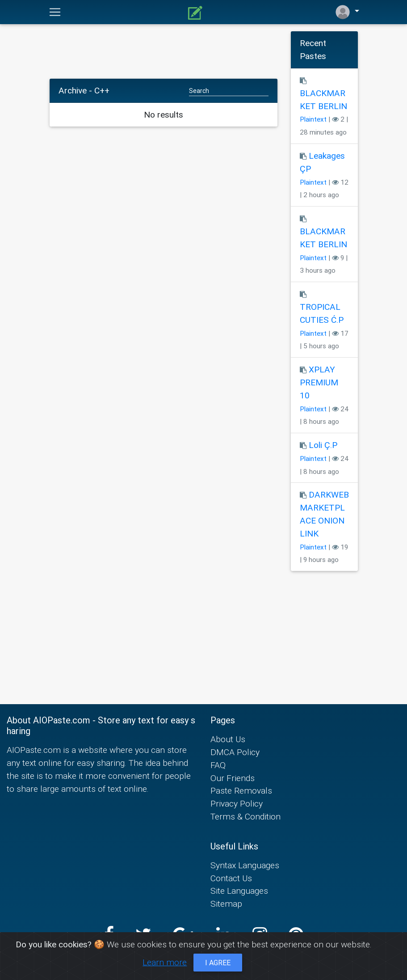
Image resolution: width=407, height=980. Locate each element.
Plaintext (313, 119)
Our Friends (233, 778)
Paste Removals (241, 790)
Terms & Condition (245, 816)
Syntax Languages (245, 865)
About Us (228, 739)
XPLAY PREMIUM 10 (319, 382)
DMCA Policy (235, 752)
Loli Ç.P (323, 445)
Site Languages (239, 891)
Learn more (165, 962)
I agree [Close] (218, 963)
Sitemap (226, 904)
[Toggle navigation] (55, 12)
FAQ (218, 765)
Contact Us (231, 878)
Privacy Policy (237, 803)
